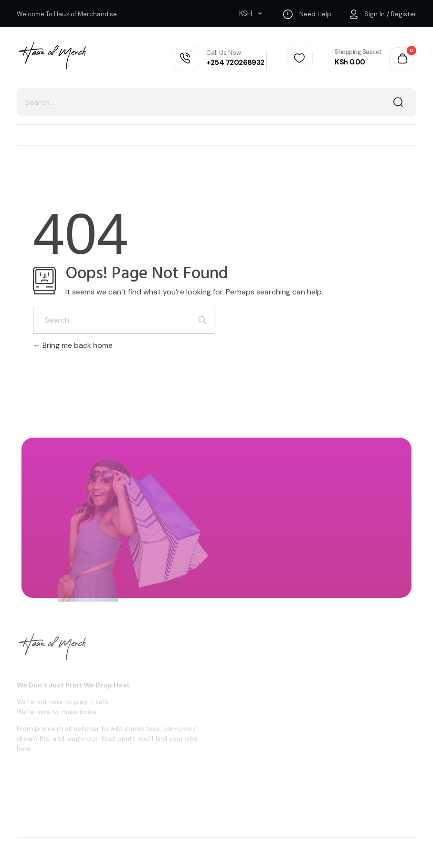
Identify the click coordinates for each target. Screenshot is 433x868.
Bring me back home (73, 345)
